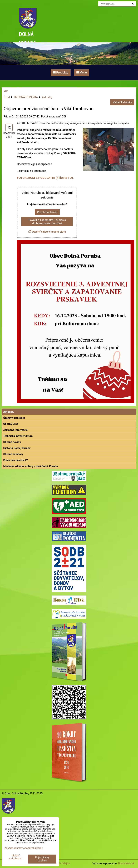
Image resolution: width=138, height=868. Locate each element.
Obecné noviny (12, 442)
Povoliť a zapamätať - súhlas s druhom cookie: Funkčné (47, 222)
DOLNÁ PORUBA (28, 38)
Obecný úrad (11, 424)
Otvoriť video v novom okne (47, 232)
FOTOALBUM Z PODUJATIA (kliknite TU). (45, 178)
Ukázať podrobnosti (15, 857)
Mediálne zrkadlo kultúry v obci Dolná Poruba (31, 466)
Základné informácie (15, 430)
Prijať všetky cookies (42, 859)
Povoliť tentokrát (47, 212)
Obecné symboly (13, 454)
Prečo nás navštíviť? (16, 460)
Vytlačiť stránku (122, 102)
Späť (6, 91)
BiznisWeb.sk (126, 863)
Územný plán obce (14, 418)
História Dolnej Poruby (17, 448)
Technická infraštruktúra (18, 436)
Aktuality (9, 412)
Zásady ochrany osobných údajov (24, 848)
